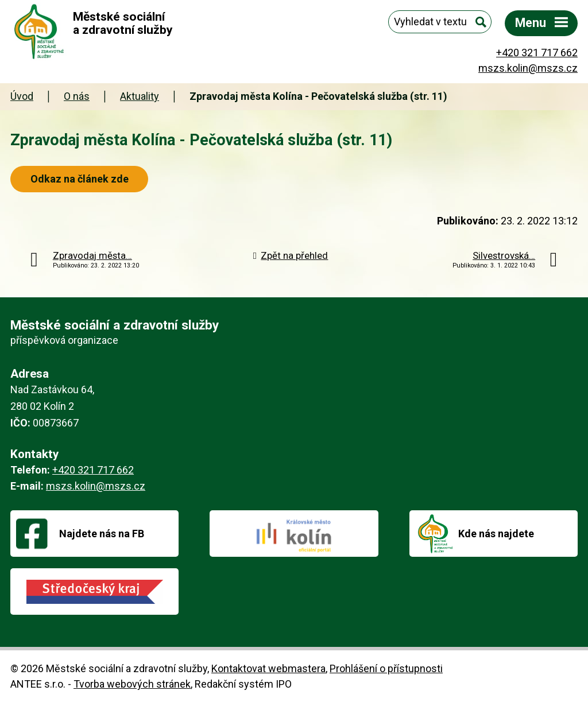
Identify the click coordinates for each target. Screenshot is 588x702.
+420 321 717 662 (537, 53)
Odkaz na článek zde (82, 179)
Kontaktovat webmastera (268, 668)
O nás (77, 96)
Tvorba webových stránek (132, 684)
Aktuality (140, 96)
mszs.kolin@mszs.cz (528, 68)
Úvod (22, 96)
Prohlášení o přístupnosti (386, 668)
